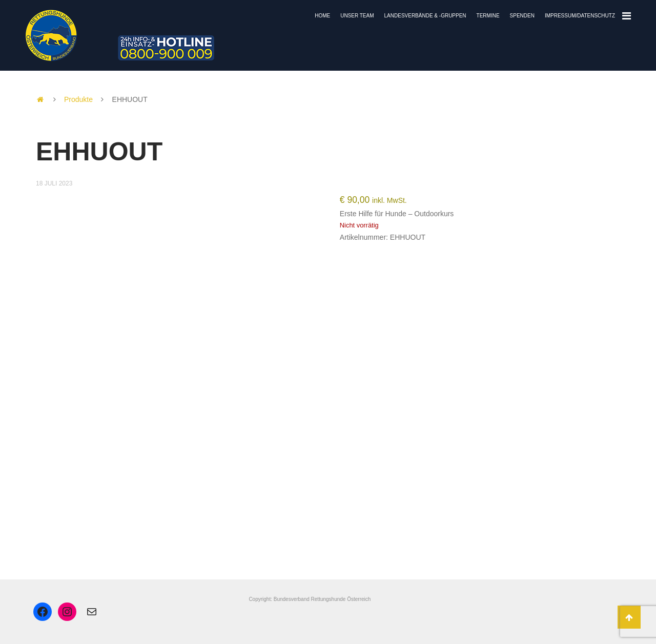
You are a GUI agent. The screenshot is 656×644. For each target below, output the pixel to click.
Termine (488, 16)
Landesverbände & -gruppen (425, 16)
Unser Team (357, 16)
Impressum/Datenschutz (580, 16)
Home (322, 16)
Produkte (78, 99)
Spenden (522, 16)
